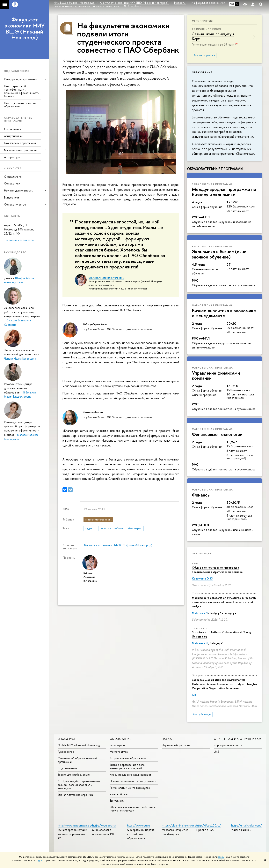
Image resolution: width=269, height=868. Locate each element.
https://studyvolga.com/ (247, 825)
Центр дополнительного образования (20, 105)
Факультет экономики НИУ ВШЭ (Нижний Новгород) (25, 28)
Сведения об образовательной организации (77, 760)
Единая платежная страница (75, 795)
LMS (216, 752)
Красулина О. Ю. (203, 578)
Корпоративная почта (228, 745)
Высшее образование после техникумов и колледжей (127, 766)
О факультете (13, 177)
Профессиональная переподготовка (133, 781)
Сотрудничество (15, 204)
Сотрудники (12, 183)
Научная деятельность (18, 190)
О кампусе (67, 739)
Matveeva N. (200, 613)
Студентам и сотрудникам (238, 739)
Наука (167, 739)
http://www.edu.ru (138, 825)
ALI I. (195, 695)
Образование (13, 129)
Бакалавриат (118, 745)
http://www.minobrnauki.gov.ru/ (77, 825)
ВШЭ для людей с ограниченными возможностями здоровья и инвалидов (79, 785)
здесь (221, 857)
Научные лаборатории (176, 745)
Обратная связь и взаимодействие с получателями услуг (133, 809)
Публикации (202, 553)
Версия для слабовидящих (74, 775)
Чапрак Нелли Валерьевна (20, 359)
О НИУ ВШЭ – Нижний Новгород (79, 745)
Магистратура (119, 752)
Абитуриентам (13, 136)
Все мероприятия (204, 55)
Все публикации (202, 714)
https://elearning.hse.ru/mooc (181, 825)
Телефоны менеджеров (19, 240)
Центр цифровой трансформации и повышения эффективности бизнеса (22, 91)
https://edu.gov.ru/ (104, 825)
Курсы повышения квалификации (130, 775)
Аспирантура (12, 157)
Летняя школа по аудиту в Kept (213, 36)
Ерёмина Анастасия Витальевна (106, 278)
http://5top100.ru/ (209, 825)
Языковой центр (120, 794)
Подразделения (67, 768)
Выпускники (11, 197)
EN (237, 4)
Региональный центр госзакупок (130, 788)
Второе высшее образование (128, 758)
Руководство (66, 752)
